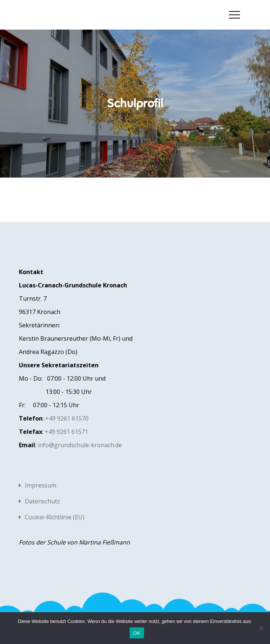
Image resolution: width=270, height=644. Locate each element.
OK (137, 633)
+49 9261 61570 (67, 418)
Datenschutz (42, 501)
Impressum (41, 485)
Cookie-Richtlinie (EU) (55, 517)
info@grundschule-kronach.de (80, 445)
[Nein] (261, 628)
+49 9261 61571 (66, 432)
